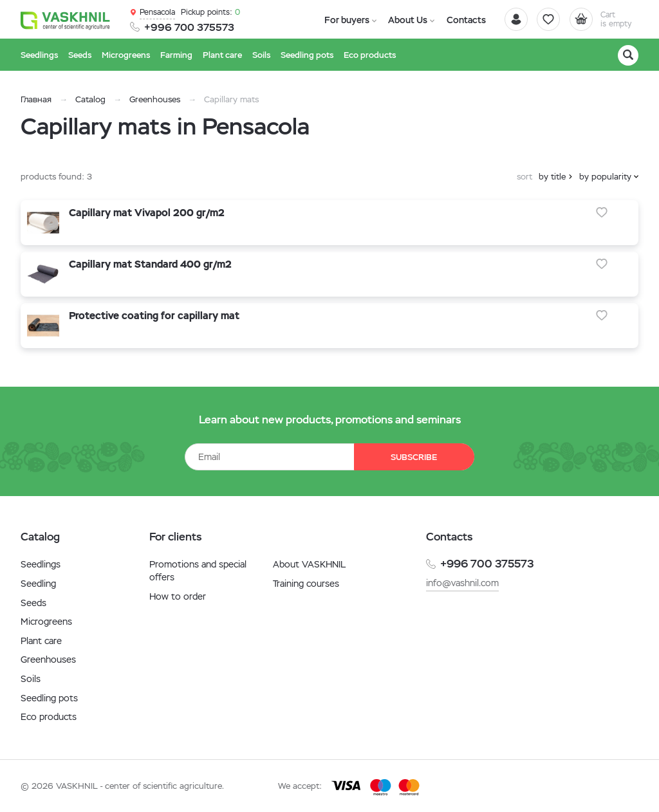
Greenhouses (155, 99)
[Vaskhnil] (66, 20)
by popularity (605, 177)
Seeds (33, 603)
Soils (31, 679)
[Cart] (602, 19)
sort (524, 177)
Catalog (90, 99)
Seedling (38, 584)
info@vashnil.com (462, 583)
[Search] (628, 55)
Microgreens (46, 622)
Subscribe (413, 457)
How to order (178, 596)
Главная (36, 99)
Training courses (306, 584)
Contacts (460, 20)
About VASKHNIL (309, 564)
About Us (404, 20)
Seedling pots (49, 698)
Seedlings (41, 564)
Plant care (41, 641)
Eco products (49, 717)
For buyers (345, 20)
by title (552, 177)
